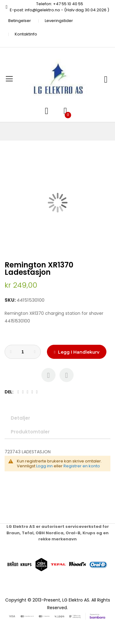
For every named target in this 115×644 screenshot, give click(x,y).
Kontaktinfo (26, 34)
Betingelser (20, 21)
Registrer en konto (82, 466)
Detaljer (20, 418)
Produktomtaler (30, 432)
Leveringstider (59, 21)
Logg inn (44, 466)
